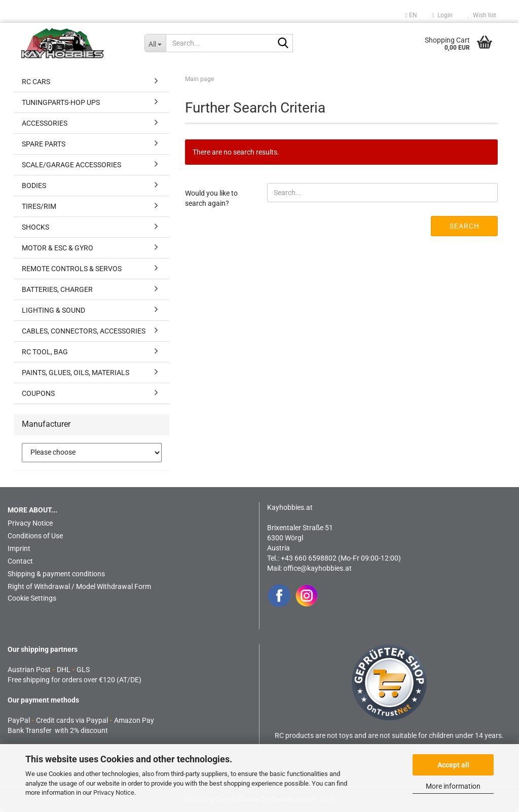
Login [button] (442, 15)
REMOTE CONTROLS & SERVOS (72, 269)
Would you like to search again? (211, 198)
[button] (411, 15)
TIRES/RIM (39, 206)
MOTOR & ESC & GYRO (58, 248)
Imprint (19, 548)
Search (465, 226)
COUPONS (38, 393)
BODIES (34, 186)
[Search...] (155, 43)
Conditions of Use (35, 536)
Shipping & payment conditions (56, 574)
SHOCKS (35, 227)
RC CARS (36, 82)
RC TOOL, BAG (45, 352)
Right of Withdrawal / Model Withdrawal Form (79, 586)
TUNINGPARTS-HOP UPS (61, 102)
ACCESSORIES (45, 123)
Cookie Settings (32, 598)
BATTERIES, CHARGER (57, 289)
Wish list (482, 15)
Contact (20, 561)
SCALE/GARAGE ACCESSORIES (71, 165)
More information (453, 786)
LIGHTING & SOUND (53, 310)
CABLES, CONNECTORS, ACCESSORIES (84, 331)
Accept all (453, 765)
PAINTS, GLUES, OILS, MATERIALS (76, 373)
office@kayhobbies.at (318, 568)
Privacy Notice (114, 792)
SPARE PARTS (44, 144)
